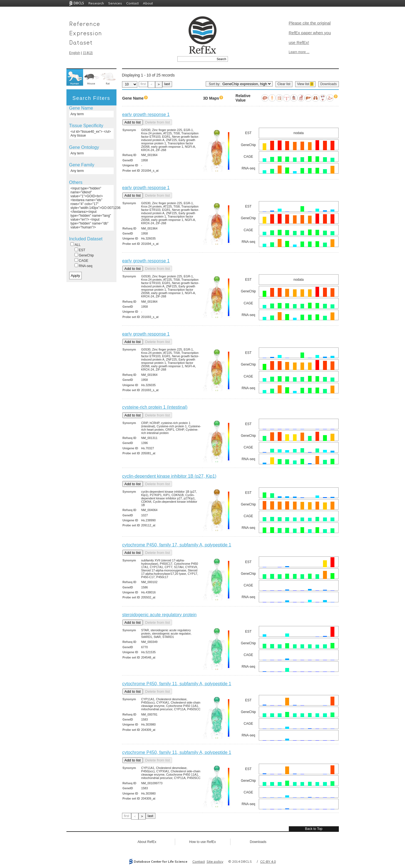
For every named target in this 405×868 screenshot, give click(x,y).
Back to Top (314, 829)
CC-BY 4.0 (268, 861)
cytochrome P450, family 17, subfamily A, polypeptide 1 (177, 545)
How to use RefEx (202, 842)
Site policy (215, 861)
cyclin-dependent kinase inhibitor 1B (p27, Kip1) (169, 476)
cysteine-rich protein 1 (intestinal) (155, 407)
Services (115, 3)
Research (96, 3)
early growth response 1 (146, 114)
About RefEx (147, 842)
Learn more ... (299, 52)
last (167, 84)
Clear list (284, 84)
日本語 (88, 53)
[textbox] (196, 59)
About (148, 3)
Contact (132, 3)
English (75, 53)
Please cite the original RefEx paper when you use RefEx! (310, 33)
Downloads (328, 84)
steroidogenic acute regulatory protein (160, 615)
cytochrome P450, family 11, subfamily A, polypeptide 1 (177, 684)
